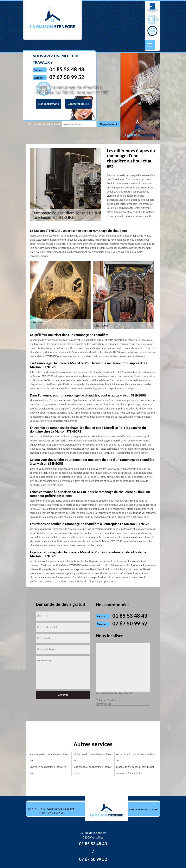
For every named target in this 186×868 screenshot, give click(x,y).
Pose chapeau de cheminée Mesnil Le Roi (92, 770)
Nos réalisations (49, 104)
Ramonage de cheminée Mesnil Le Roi (49, 758)
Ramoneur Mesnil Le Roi (129, 773)
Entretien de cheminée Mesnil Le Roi (48, 770)
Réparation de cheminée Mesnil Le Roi (135, 758)
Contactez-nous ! (78, 104)
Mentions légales (52, 813)
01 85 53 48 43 (130, 616)
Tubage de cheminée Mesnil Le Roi (135, 767)
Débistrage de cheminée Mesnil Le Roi (92, 758)
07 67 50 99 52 (130, 623)
